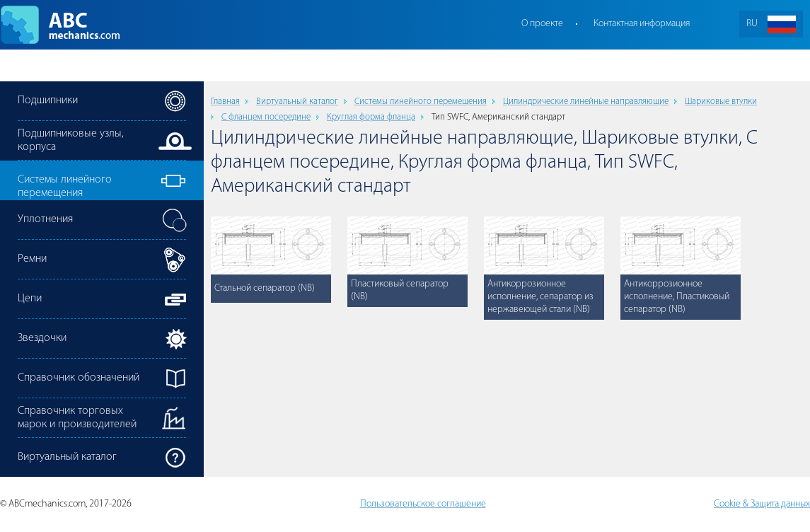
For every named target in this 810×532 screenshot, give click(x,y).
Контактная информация (642, 24)
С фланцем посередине (266, 117)
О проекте (542, 24)
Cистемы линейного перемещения (421, 102)
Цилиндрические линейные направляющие (586, 102)
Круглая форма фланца (371, 117)
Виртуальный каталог (297, 102)
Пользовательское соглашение (423, 504)
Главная (225, 102)
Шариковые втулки (721, 102)
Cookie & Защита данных (762, 504)
